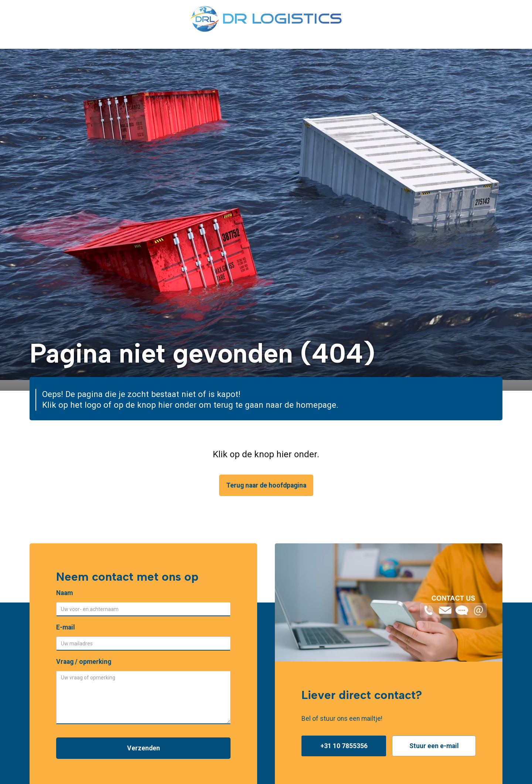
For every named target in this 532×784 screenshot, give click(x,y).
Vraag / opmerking (84, 662)
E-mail (66, 627)
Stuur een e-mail (434, 746)
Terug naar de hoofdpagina (266, 485)
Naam (64, 593)
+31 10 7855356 (344, 746)
